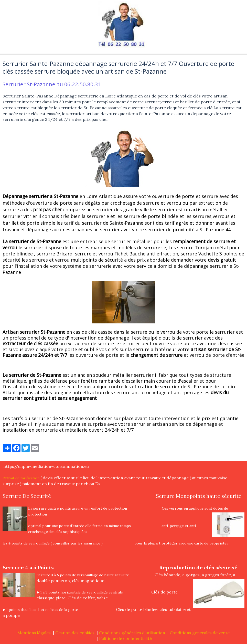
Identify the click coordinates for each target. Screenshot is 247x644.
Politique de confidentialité (125, 638)
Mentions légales (34, 633)
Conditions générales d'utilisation (132, 633)
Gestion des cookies (75, 633)
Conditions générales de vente (200, 633)
